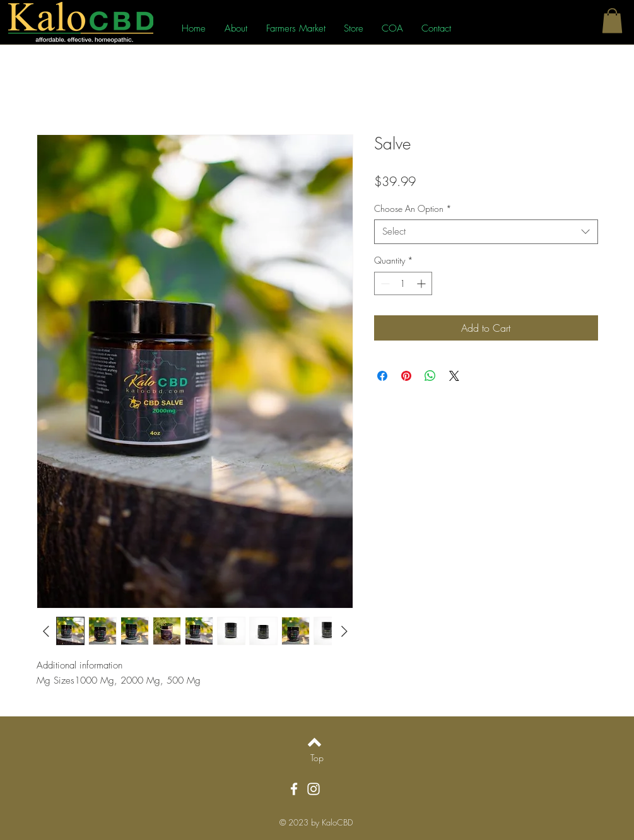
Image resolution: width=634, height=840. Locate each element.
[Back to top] (314, 742)
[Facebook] (294, 789)
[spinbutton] (403, 283)
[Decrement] (384, 283)
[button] (612, 20)
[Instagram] (314, 789)
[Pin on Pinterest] (406, 376)
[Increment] (422, 283)
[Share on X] (454, 376)
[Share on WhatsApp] (430, 376)
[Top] (317, 757)
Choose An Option (413, 208)
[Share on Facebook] (382, 376)
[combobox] (486, 232)
